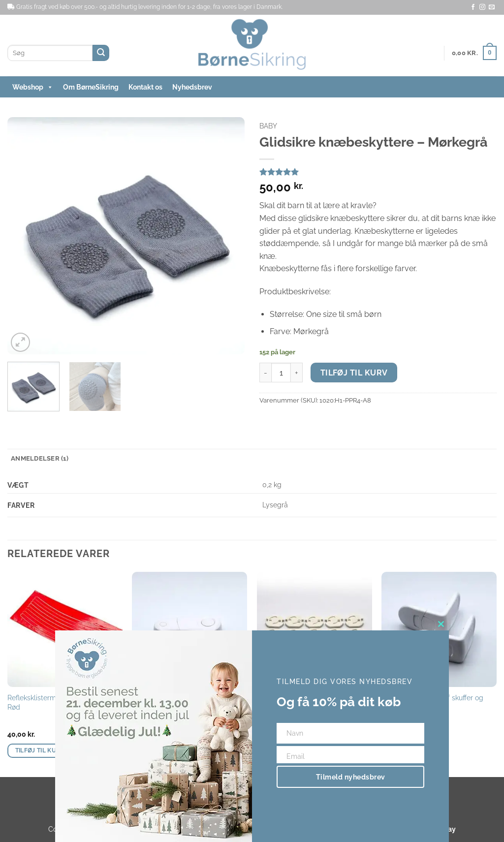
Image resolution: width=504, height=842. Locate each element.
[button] (474, 53)
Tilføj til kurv (354, 373)
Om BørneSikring (91, 87)
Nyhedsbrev (192, 87)
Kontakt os (145, 87)
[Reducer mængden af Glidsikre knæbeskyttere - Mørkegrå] (265, 373)
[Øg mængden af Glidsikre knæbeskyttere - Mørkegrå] (297, 373)
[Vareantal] (281, 373)
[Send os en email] (492, 7)
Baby (268, 126)
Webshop (33, 87)
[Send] (101, 53)
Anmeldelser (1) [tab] (40, 458)
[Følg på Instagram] (482, 7)
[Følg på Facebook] (473, 7)
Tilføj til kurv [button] (40, 750)
